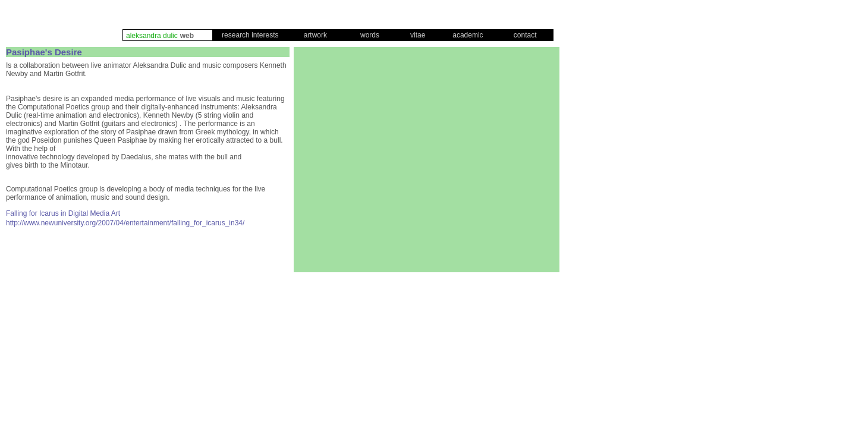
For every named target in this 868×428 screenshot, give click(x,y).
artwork (315, 35)
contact (525, 35)
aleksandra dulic (152, 36)
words (370, 35)
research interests (250, 35)
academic (468, 35)
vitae (418, 35)
